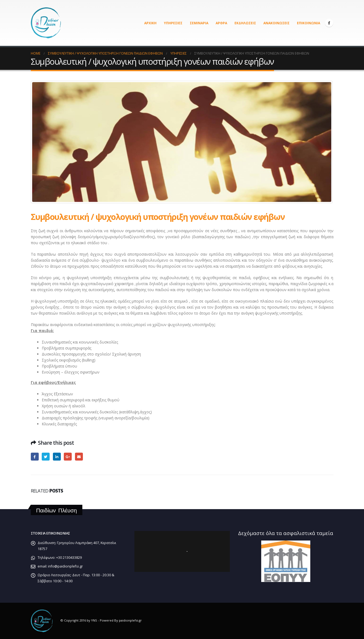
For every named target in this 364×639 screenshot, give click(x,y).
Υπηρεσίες (173, 23)
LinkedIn (57, 457)
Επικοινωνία (309, 23)
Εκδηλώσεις (245, 23)
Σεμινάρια (199, 23)
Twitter (46, 457)
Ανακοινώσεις (276, 23)
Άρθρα (221, 23)
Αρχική (150, 23)
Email (79, 457)
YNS (94, 621)
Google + (68, 457)
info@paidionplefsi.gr (65, 566)
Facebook (35, 457)
